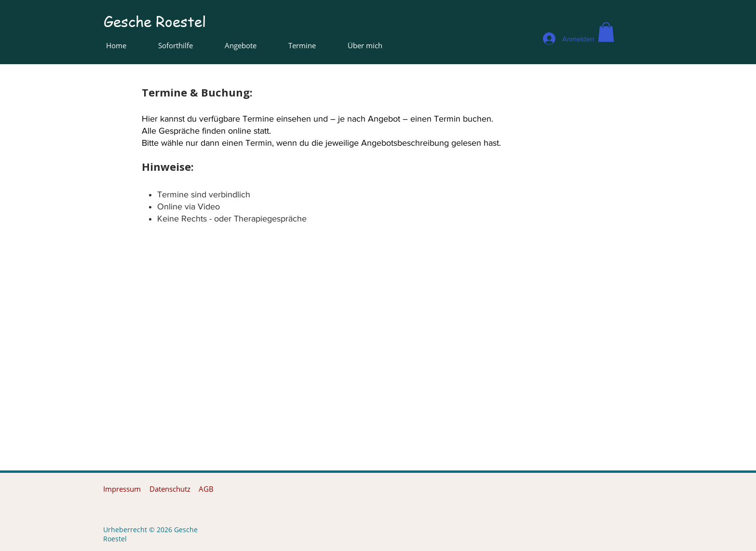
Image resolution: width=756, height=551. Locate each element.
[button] (606, 32)
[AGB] (206, 489)
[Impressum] (122, 489)
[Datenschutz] (170, 489)
